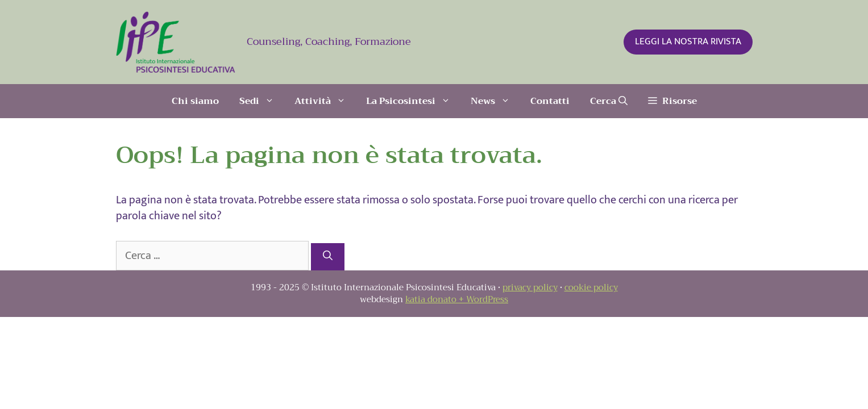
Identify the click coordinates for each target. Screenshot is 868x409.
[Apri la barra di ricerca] (609, 101)
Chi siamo (195, 101)
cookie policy (591, 287)
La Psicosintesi (413, 101)
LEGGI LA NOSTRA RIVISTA (688, 41)
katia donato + (436, 299)
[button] (672, 101)
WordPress (487, 299)
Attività (325, 101)
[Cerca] (328, 257)
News (495, 101)
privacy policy (530, 287)
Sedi (262, 101)
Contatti (550, 101)
